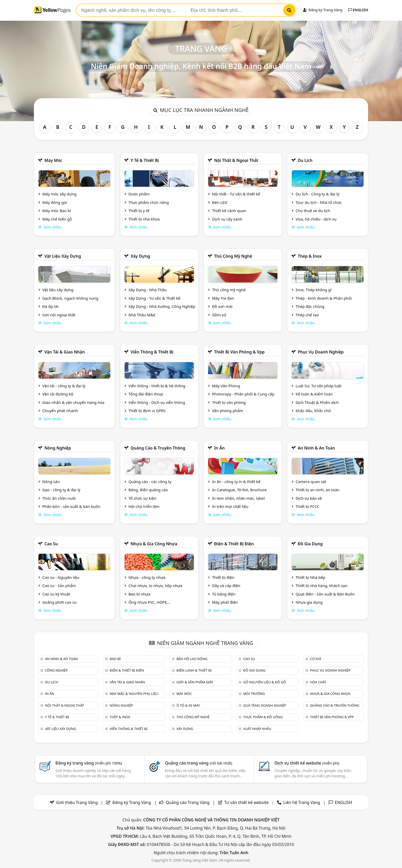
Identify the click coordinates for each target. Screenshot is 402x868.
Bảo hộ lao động (192, 659)
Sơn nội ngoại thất (59, 315)
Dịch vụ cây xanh (227, 219)
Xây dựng (140, 256)
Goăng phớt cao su (59, 602)
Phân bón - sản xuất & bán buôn (71, 506)
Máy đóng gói (55, 202)
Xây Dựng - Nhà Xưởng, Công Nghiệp (162, 306)
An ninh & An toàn (316, 448)
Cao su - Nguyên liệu (61, 577)
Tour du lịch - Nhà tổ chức (319, 202)
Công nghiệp (56, 670)
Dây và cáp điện (226, 585)
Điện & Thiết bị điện (234, 544)
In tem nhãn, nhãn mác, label (238, 498)
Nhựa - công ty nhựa (147, 577)
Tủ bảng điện (224, 594)
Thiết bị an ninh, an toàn (318, 490)
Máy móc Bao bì (57, 211)
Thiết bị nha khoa (144, 219)
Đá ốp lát (50, 306)
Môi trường (254, 694)
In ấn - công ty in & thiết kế (236, 482)
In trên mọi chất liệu (230, 506)
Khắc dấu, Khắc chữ (313, 411)
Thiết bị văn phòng (229, 402)
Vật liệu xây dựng (63, 256)
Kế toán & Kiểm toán (314, 394)
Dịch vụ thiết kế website (307, 763)
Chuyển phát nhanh (60, 411)
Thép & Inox (310, 256)
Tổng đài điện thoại (146, 394)
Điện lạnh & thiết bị (194, 670)
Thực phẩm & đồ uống (263, 717)
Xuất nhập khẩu (257, 729)
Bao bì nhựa (139, 594)
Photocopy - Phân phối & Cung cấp (243, 394)
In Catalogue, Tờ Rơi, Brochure (239, 490)
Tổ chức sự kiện (142, 498)
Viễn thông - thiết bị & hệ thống (157, 386)
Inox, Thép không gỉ (314, 290)
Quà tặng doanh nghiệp (265, 705)
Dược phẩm (139, 194)
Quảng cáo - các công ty (150, 482)
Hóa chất (318, 682)
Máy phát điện (225, 602)
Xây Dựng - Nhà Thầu (148, 290)
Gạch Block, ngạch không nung (70, 298)
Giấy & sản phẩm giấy (195, 682)
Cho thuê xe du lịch (313, 211)
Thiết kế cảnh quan (229, 211)
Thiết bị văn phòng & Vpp (239, 352)
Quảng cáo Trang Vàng (188, 802)
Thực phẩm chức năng (149, 202)
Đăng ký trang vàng (89, 763)
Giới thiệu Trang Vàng (77, 802)
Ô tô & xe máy (188, 705)
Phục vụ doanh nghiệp (321, 352)
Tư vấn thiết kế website (247, 802)
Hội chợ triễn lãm (144, 506)
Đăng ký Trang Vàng (323, 10)
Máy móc (53, 160)
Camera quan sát (311, 482)
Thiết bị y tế (139, 211)
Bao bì (115, 659)
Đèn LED (220, 202)
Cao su (51, 544)
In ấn (219, 448)
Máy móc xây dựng (59, 194)
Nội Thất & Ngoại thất (236, 160)
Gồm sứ (219, 315)
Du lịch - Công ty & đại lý (318, 194)
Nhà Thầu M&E (142, 315)
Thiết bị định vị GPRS (147, 411)
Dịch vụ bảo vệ (309, 498)
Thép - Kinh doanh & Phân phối (324, 298)
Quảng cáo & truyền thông (158, 448)
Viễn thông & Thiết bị (152, 352)
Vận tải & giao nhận (64, 352)
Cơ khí (316, 659)
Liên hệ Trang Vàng (302, 802)
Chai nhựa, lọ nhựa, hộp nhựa (155, 585)
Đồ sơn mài (222, 306)
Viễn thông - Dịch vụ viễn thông (157, 402)
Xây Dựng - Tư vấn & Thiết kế (154, 298)
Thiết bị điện (223, 577)
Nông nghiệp (58, 448)
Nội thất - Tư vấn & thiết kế (236, 194)
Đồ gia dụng (310, 544)
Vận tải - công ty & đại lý (64, 386)
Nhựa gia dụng (309, 602)
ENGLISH (358, 10)
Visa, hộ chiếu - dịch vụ (316, 219)
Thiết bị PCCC (308, 506)
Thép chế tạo (307, 315)
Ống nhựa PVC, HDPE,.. (149, 602)
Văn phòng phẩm (228, 411)
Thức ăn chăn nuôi (59, 498)
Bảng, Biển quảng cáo (148, 490)
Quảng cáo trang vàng (198, 763)
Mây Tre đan (223, 298)
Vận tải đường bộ (58, 394)
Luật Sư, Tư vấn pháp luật (319, 386)
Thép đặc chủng (310, 306)
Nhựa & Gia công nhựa (154, 544)
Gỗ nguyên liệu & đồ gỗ (265, 682)
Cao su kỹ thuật (56, 594)
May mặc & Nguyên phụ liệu (134, 694)
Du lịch (305, 160)
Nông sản (51, 482)
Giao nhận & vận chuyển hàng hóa (73, 402)
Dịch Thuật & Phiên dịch (317, 402)
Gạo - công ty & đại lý (61, 490)
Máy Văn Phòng (226, 386)
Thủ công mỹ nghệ (233, 256)
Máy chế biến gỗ (57, 219)
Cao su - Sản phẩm (59, 585)
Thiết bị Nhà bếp (310, 577)
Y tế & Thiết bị (145, 160)
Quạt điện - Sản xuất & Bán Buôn (325, 594)
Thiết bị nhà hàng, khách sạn (321, 585)
